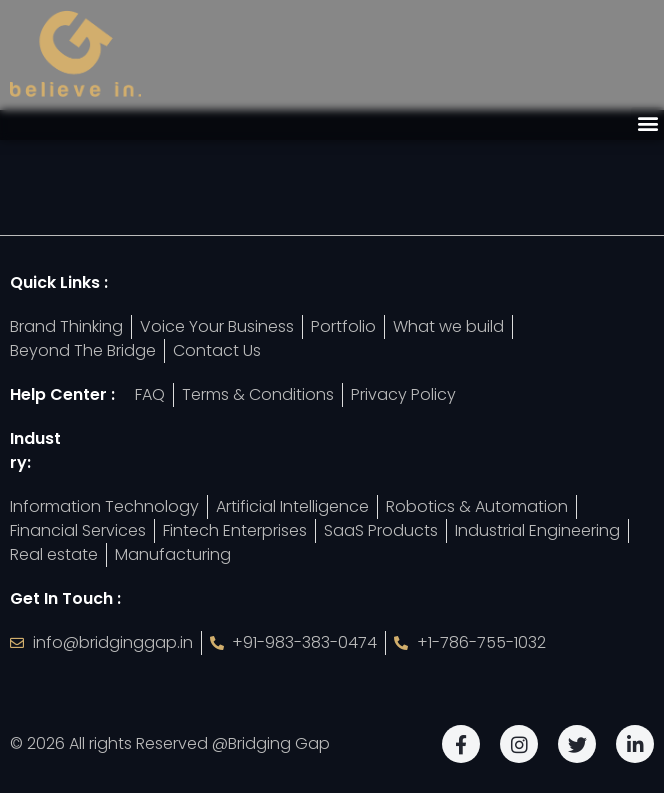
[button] (647, 123)
